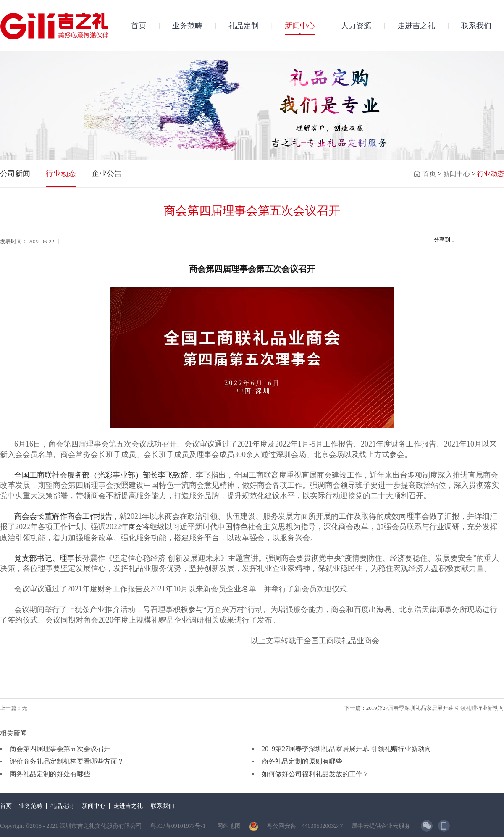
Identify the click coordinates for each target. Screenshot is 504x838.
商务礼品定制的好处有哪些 (50, 774)
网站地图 (227, 826)
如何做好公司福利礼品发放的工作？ (315, 774)
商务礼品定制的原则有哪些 (302, 761)
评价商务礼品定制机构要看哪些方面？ (67, 761)
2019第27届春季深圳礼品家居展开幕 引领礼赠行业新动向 (346, 749)
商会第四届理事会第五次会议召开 (60, 749)
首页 (139, 26)
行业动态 (491, 174)
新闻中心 (457, 174)
